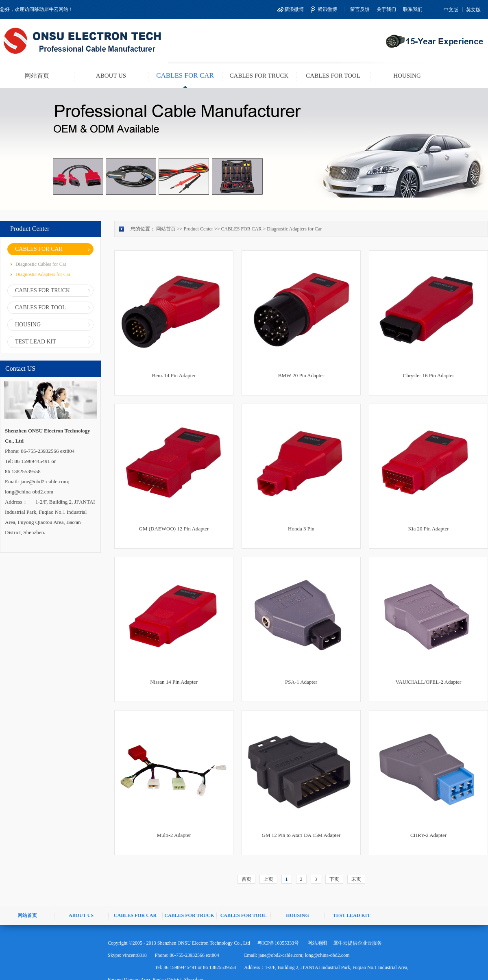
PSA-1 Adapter (301, 682)
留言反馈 (360, 9)
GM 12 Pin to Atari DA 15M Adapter (301, 835)
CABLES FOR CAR (241, 229)
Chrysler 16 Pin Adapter (428, 375)
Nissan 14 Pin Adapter (174, 682)
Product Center (198, 229)
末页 (356, 879)
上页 (268, 879)
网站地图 (316, 943)
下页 (334, 879)
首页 (246, 879)
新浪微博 (294, 9)
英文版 (473, 10)
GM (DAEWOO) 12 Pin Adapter (174, 529)
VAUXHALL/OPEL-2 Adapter (429, 682)
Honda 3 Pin (301, 529)
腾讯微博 (327, 9)
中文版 (451, 10)
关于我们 (386, 9)
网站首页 (37, 76)
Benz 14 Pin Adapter (174, 375)
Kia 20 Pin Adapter (428, 529)
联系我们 (413, 9)
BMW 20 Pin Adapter (301, 375)
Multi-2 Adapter (174, 835)
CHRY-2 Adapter (428, 835)
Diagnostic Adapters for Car (294, 229)
